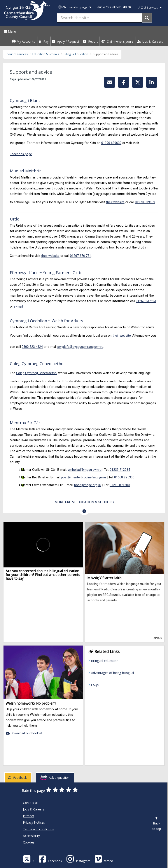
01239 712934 (120, 470)
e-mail (18, 306)
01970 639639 (111, 143)
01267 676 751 (80, 256)
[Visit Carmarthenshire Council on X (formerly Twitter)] (29, 859)
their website (115, 202)
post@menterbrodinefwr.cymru (83, 477)
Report (90, 41)
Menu (10, 31)
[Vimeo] (104, 859)
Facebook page (21, 154)
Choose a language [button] (75, 7)
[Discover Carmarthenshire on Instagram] (78, 859)
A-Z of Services (150, 8)
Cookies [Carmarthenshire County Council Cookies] (29, 842)
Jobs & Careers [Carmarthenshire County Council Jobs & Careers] (34, 809)
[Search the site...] (99, 18)
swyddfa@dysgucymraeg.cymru (80, 347)
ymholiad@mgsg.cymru (85, 470)
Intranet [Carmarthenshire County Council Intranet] (29, 816)
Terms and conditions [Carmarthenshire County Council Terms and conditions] (38, 829)
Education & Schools (46, 54)
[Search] (147, 18)
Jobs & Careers (150, 41)
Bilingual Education (76, 54)
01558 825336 (124, 477)
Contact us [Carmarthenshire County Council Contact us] (31, 803)
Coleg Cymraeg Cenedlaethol (37, 373)
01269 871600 (120, 485)
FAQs (95, 685)
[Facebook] (50, 859)
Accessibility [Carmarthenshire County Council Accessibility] (31, 836)
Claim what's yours (117, 41)
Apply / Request (66, 41)
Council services (17, 54)
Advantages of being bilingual (112, 673)
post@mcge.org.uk (88, 485)
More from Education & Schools (84, 502)
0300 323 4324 (32, 347)
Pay (44, 41)
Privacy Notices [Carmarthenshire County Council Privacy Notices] (34, 822)
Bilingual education (105, 661)
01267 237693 (146, 301)
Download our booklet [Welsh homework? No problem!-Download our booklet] (24, 733)
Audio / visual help (114, 7)
